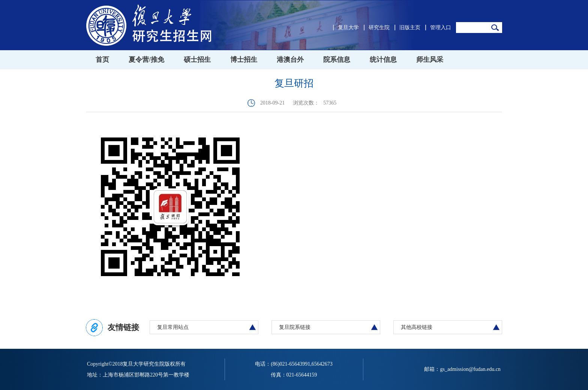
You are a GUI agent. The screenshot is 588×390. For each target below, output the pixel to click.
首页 (102, 60)
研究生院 (379, 28)
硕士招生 (197, 60)
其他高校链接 (417, 327)
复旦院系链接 (295, 327)
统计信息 (383, 60)
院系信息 (337, 60)
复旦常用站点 (173, 327)
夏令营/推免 (146, 60)
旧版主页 (410, 28)
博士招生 (244, 60)
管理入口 (441, 28)
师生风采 (430, 60)
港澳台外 (290, 60)
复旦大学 (348, 28)
